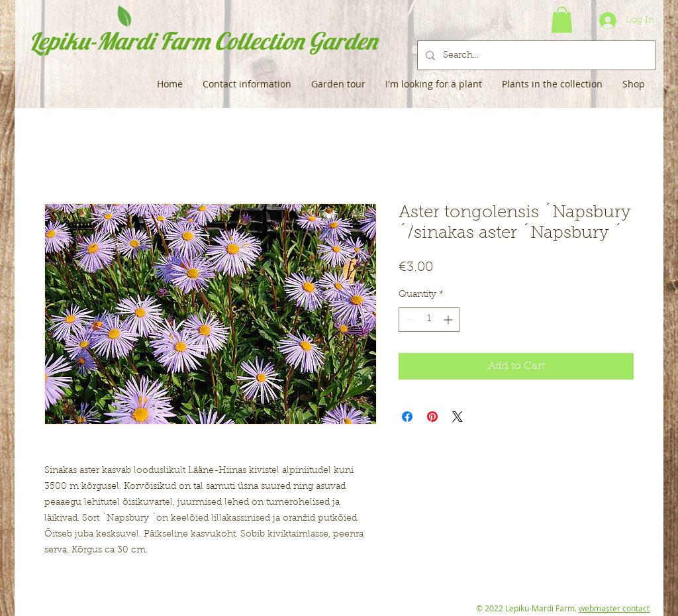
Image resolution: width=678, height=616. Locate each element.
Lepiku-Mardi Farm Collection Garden (203, 41)
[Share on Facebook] (407, 417)
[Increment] (449, 320)
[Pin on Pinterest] (432, 417)
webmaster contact (614, 608)
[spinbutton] (429, 320)
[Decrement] (409, 320)
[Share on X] (458, 417)
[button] (562, 20)
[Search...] (535, 55)
